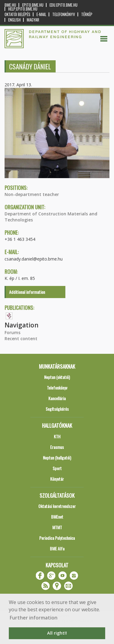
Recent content (21, 339)
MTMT (57, 527)
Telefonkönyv (64, 14)
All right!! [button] (57, 633)
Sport (57, 468)
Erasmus (57, 447)
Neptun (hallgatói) (57, 458)
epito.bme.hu (33, 5)
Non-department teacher (32, 194)
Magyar (33, 20)
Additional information (27, 292)
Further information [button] (34, 618)
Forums (12, 332)
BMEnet (57, 517)
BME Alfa (57, 548)
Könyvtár (57, 479)
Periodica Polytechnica (57, 538)
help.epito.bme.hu (23, 9)
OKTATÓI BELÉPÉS (17, 14)
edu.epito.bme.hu (64, 5)
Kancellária (57, 398)
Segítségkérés (57, 409)
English (14, 20)
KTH (57, 436)
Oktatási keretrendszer (57, 506)
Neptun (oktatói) (57, 377)
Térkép (87, 14)
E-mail (41, 14)
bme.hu (10, 5)
